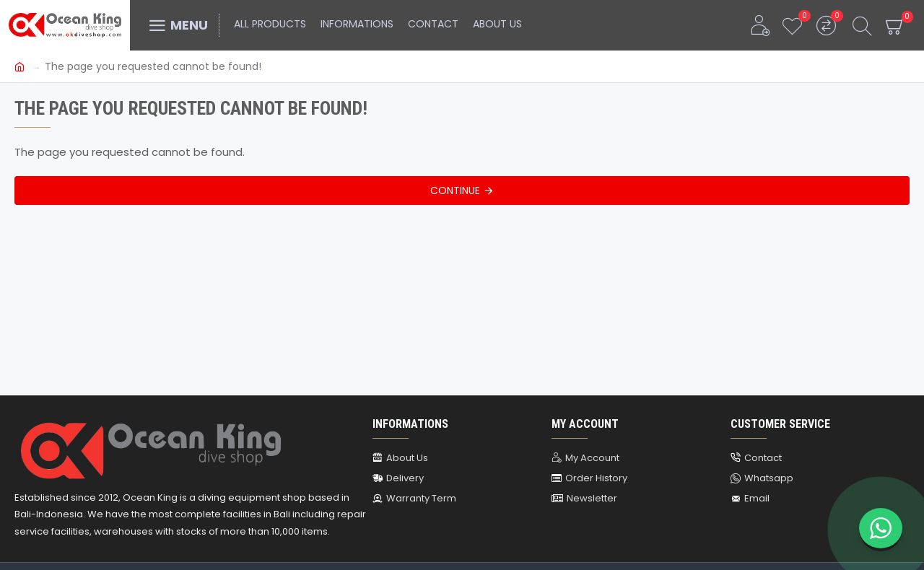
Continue (455, 190)
